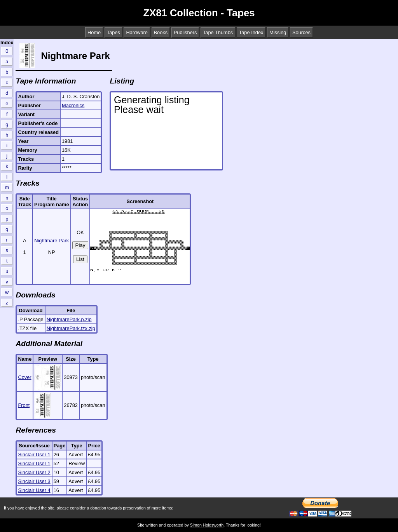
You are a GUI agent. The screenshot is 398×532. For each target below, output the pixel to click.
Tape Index (251, 32)
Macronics (73, 105)
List (80, 259)
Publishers (185, 32)
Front (24, 405)
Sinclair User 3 (34, 481)
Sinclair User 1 (34, 455)
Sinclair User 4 (34, 490)
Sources (301, 32)
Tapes (113, 32)
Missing (278, 32)
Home (94, 32)
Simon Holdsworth (207, 525)
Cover (24, 377)
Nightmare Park (51, 241)
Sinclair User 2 (34, 472)
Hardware (137, 32)
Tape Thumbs (218, 32)
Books (161, 32)
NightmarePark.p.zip (69, 319)
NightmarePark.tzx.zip (71, 328)
